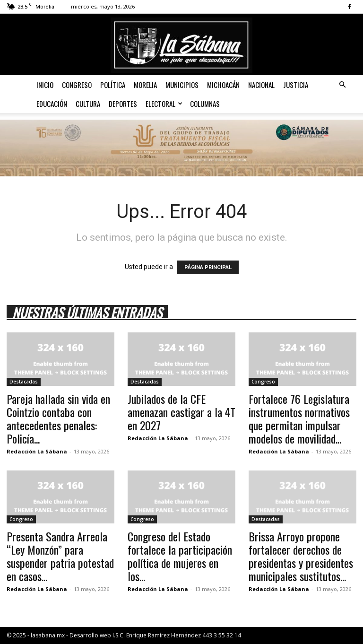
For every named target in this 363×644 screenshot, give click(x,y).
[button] (342, 85)
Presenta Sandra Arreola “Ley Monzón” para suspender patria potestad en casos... (60, 556)
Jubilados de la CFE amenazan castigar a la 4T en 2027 (181, 412)
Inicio (45, 85)
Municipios (182, 85)
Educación (52, 104)
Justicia (296, 85)
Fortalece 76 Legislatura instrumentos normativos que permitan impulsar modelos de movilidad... (299, 418)
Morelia (145, 85)
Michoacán (223, 85)
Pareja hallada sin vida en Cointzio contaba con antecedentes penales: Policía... (58, 418)
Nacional (261, 85)
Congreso (77, 85)
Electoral (164, 104)
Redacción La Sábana (37, 451)
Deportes (123, 104)
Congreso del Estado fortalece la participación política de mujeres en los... (180, 556)
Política (113, 85)
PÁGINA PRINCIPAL (208, 267)
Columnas (205, 104)
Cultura (88, 104)
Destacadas (24, 382)
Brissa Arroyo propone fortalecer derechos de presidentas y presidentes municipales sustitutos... (301, 556)
